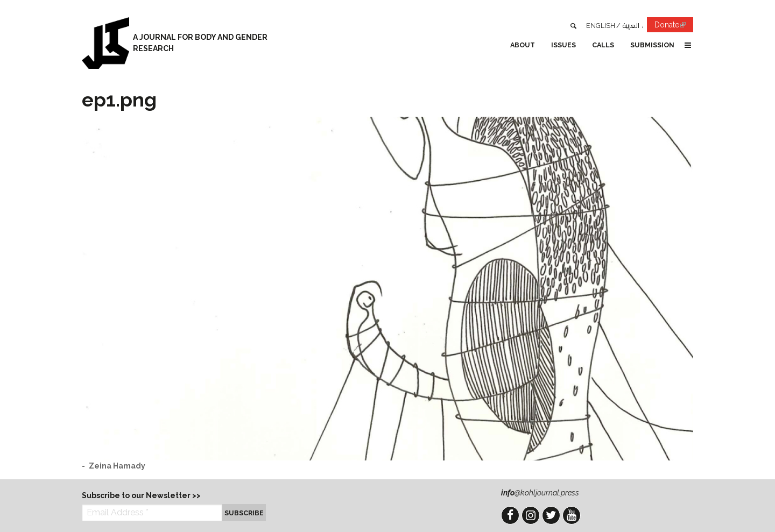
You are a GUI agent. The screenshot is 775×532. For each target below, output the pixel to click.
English (601, 26)
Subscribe (244, 513)
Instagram (531, 515)
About (523, 45)
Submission (652, 45)
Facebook (510, 515)
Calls (603, 45)
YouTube (572, 515)
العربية (631, 26)
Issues (563, 45)
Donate (674, 27)
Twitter (551, 515)
